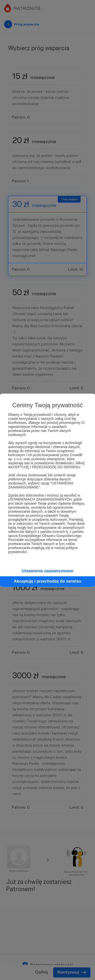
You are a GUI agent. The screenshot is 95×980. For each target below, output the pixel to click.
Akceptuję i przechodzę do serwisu (48, 581)
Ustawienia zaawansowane (48, 571)
